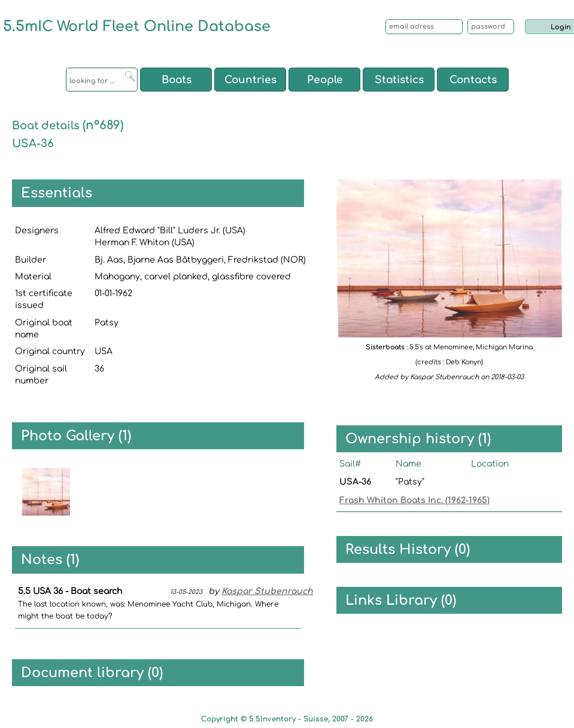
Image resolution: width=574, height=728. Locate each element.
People (325, 80)
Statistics (399, 80)
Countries (250, 80)
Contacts (473, 80)
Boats (177, 80)
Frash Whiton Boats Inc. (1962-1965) (414, 500)
